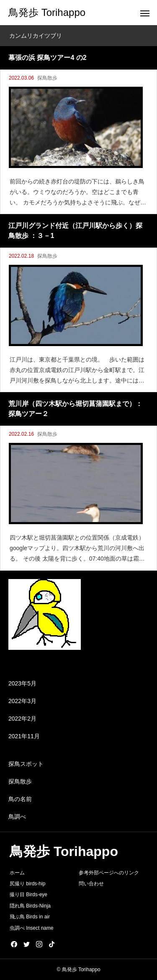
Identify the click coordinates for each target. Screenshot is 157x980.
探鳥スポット (26, 764)
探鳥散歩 (47, 78)
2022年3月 (22, 701)
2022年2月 (22, 719)
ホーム (17, 873)
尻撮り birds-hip (27, 884)
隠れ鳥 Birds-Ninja (30, 906)
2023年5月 (22, 683)
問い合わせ (91, 884)
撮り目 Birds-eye (28, 895)
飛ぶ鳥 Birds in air (30, 917)
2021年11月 (24, 736)
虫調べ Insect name (32, 928)
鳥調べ (17, 817)
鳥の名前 (20, 799)
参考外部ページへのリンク (109, 873)
